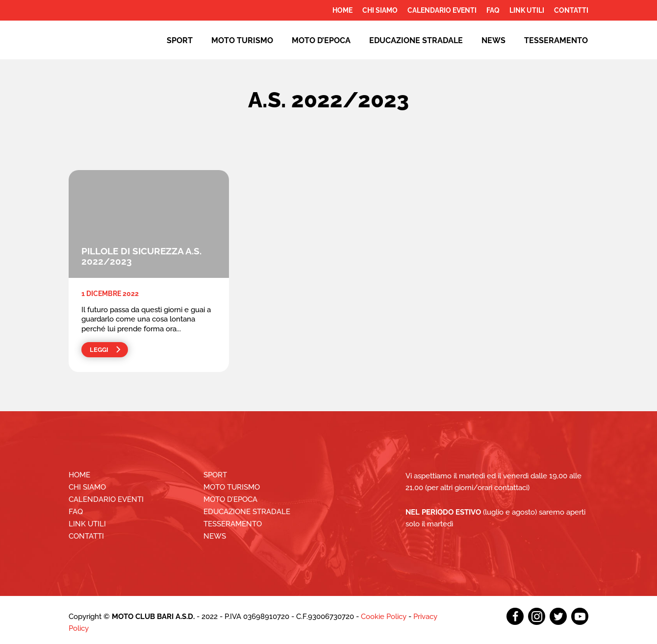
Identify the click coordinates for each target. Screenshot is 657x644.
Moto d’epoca (321, 40)
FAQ (493, 10)
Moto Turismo (242, 40)
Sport (180, 40)
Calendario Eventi (442, 10)
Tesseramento (556, 40)
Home (342, 10)
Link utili (527, 10)
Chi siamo (380, 10)
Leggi (99, 350)
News (493, 40)
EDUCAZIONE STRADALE (416, 40)
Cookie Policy (384, 617)
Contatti (571, 10)
